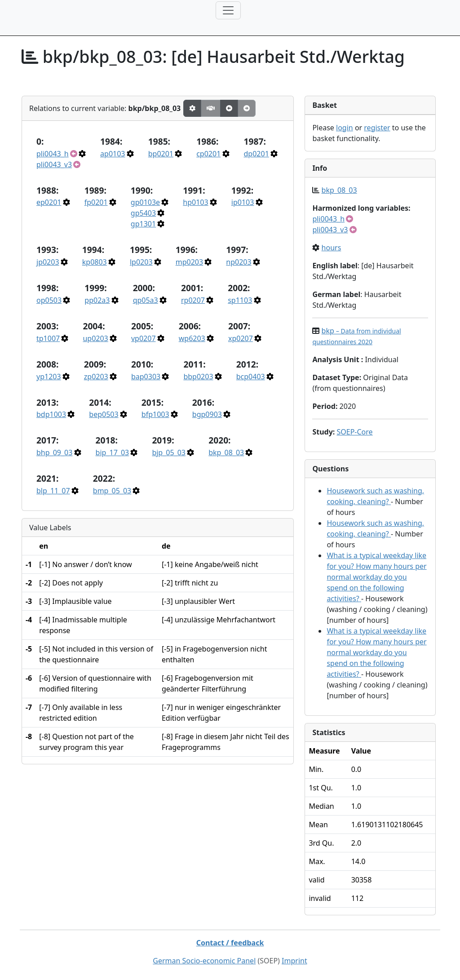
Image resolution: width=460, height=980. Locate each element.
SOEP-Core (354, 432)
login (345, 128)
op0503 (49, 300)
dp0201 (257, 154)
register (377, 128)
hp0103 (195, 202)
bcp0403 (251, 377)
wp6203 (192, 338)
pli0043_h (53, 154)
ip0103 (243, 202)
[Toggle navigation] (228, 10)
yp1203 (49, 377)
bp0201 (161, 154)
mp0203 (189, 262)
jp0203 (48, 262)
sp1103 (240, 300)
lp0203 (141, 262)
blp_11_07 (53, 491)
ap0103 (113, 154)
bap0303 (146, 377)
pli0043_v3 (54, 164)
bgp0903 (207, 414)
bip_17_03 (113, 452)
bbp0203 (198, 377)
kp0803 (95, 262)
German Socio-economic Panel (204, 961)
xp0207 (241, 338)
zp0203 (96, 377)
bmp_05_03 (112, 491)
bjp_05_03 (169, 452)
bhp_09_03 (54, 452)
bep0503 (104, 414)
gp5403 (143, 213)
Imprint (294, 961)
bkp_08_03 (226, 452)
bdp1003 (51, 414)
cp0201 (208, 154)
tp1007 (48, 338)
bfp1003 (155, 414)
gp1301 (143, 224)
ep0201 (49, 202)
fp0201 (96, 202)
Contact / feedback (230, 943)
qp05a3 (146, 300)
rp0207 (193, 300)
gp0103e (145, 202)
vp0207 (144, 338)
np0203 (239, 262)
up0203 (95, 338)
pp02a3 (97, 300)
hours (332, 248)
